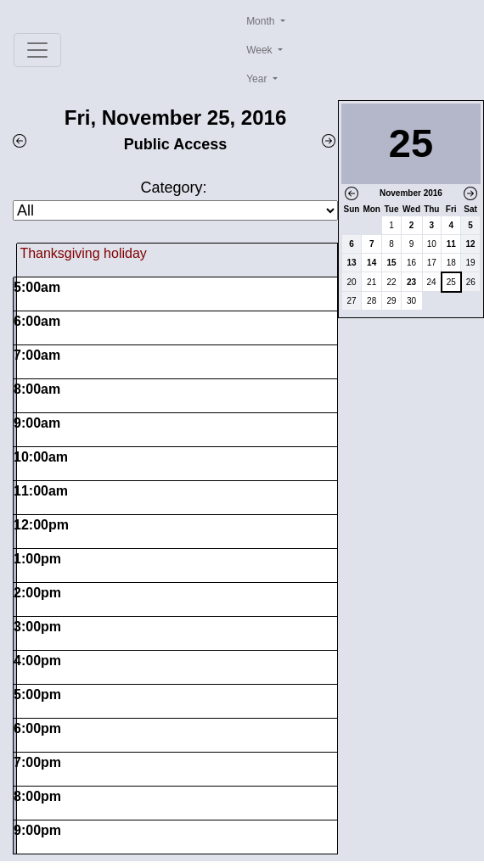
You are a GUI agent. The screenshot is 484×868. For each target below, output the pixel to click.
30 (411, 301)
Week (261, 50)
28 (371, 301)
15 (391, 263)
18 (451, 263)
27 (351, 301)
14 (371, 263)
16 (411, 263)
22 (391, 282)
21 (371, 282)
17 (432, 263)
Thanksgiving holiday (83, 253)
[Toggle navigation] (37, 50)
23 (411, 282)
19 (471, 263)
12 (471, 244)
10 (432, 244)
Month (262, 21)
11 (451, 244)
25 (451, 282)
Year (258, 79)
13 (351, 263)
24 (432, 282)
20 (351, 282)
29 (391, 301)
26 (471, 282)
